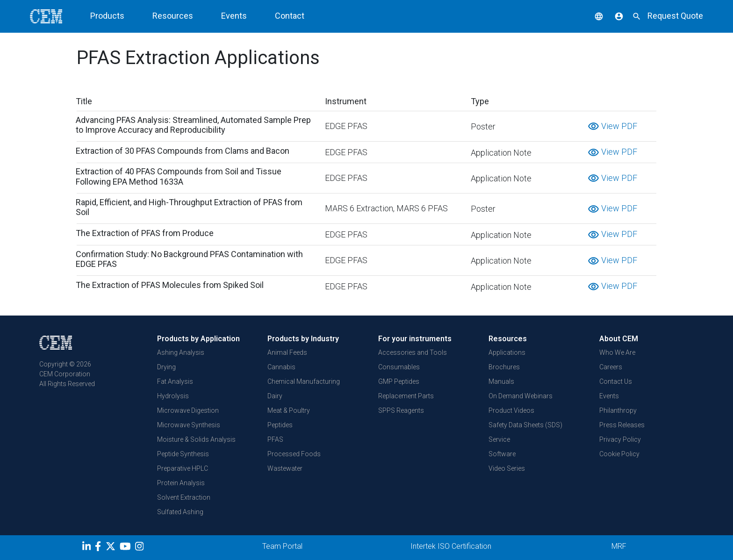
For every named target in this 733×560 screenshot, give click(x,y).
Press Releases (622, 425)
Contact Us (616, 381)
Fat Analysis (175, 381)
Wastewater (285, 468)
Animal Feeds (287, 352)
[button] (592, 16)
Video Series (507, 468)
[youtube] (126, 548)
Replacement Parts (406, 396)
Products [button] (107, 16)
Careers (611, 367)
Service (499, 439)
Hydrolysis (173, 396)
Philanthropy (618, 410)
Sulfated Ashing (180, 512)
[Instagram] (140, 548)
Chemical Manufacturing (304, 381)
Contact (290, 16)
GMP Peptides (399, 381)
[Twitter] (112, 548)
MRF (619, 546)
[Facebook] (100, 548)
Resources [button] (173, 16)
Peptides (280, 425)
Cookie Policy (619, 454)
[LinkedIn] (88, 548)
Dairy (275, 396)
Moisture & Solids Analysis (196, 439)
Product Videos (511, 410)
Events (234, 16)
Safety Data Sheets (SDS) (525, 425)
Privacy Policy (620, 439)
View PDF (612, 126)
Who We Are (617, 352)
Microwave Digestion (188, 410)
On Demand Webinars (521, 396)
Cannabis (281, 367)
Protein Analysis (181, 483)
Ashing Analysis (181, 352)
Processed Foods (294, 454)
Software (502, 454)
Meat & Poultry (289, 410)
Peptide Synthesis (183, 454)
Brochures (504, 367)
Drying (166, 367)
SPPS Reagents (401, 410)
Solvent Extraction (184, 497)
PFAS (275, 439)
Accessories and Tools (413, 352)
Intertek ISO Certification (451, 546)
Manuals (501, 381)
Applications (507, 352)
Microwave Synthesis (189, 425)
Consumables (399, 367)
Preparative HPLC (183, 468)
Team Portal (282, 546)
